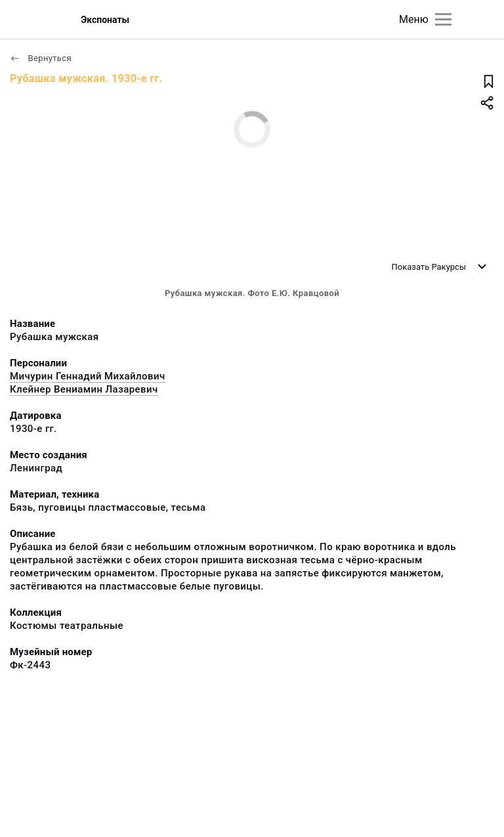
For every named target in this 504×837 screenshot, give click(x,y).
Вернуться (41, 58)
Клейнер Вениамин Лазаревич (84, 389)
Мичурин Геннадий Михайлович (88, 376)
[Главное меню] (443, 19)
